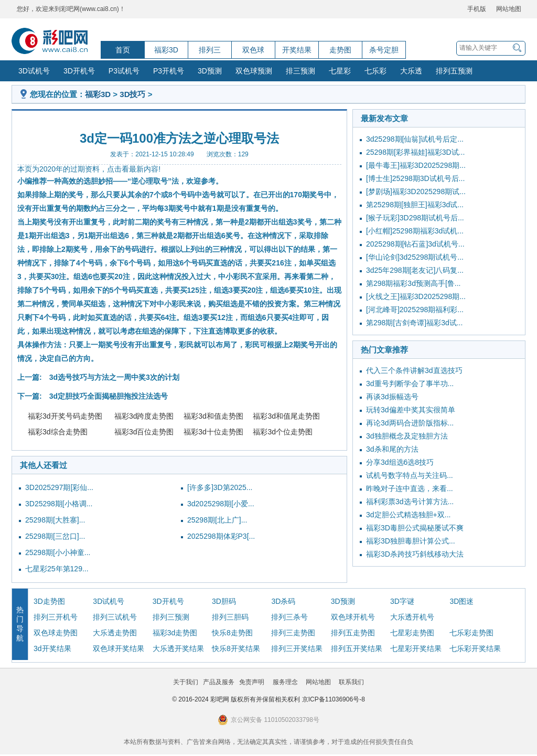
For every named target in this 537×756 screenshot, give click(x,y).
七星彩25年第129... (57, 569)
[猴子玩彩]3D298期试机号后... (415, 218)
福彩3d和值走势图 (213, 416)
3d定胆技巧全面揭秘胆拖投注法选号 (109, 396)
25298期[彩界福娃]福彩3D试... (415, 152)
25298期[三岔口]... (55, 536)
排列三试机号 (115, 617)
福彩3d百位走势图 (144, 432)
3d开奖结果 (52, 648)
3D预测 (210, 71)
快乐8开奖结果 (236, 648)
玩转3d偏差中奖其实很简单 (411, 410)
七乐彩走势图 (471, 633)
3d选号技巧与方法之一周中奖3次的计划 (114, 377)
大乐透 (411, 71)
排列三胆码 (230, 617)
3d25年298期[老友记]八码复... (415, 270)
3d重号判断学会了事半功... (410, 384)
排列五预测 (454, 71)
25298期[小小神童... (58, 552)
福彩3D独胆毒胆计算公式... (411, 541)
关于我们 (186, 682)
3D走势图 (49, 601)
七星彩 (340, 71)
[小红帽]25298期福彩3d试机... (415, 231)
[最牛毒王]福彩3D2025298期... (416, 165)
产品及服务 (219, 682)
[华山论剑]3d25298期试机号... (415, 257)
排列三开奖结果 (297, 648)
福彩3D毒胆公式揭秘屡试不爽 (415, 528)
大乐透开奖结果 (178, 648)
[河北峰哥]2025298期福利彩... (415, 310)
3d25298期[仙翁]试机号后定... (415, 139)
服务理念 (285, 682)
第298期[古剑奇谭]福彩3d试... (414, 323)
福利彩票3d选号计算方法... (410, 502)
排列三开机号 (56, 617)
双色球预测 (254, 71)
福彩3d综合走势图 (58, 432)
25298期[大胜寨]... (55, 520)
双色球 (253, 50)
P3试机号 (124, 71)
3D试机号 (34, 71)
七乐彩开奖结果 (475, 648)
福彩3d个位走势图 (283, 432)
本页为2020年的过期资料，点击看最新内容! (89, 169)
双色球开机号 (353, 617)
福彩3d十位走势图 (213, 432)
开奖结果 (297, 50)
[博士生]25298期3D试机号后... (415, 178)
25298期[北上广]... (217, 520)
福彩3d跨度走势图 (144, 416)
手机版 (477, 9)
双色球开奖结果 (119, 648)
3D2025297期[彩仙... (59, 487)
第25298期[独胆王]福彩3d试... (415, 205)
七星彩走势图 (412, 633)
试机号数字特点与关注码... (410, 475)
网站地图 (509, 9)
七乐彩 (375, 71)
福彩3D (166, 50)
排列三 (210, 50)
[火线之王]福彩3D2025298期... (416, 296)
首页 (123, 50)
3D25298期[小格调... (59, 504)
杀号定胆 (384, 50)
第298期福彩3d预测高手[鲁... (414, 283)
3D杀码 (283, 601)
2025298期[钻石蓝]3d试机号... (415, 244)
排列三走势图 (293, 633)
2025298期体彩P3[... (221, 536)
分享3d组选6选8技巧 (400, 462)
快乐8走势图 (232, 633)
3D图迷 (461, 601)
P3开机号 (169, 71)
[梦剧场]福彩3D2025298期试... (416, 191)
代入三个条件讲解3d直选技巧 (414, 370)
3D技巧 (132, 94)
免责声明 (252, 682)
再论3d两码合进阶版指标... (410, 423)
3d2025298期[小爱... (221, 504)
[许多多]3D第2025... (220, 487)
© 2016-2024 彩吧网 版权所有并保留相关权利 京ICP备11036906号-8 (268, 699)
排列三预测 (171, 617)
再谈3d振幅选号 (392, 397)
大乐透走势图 (115, 633)
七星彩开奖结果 (416, 648)
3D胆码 (224, 601)
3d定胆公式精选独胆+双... (408, 515)
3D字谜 (402, 601)
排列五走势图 (353, 633)
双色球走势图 (56, 633)
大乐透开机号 (412, 617)
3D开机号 (79, 71)
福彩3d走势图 (175, 633)
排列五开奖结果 (357, 648)
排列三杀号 (289, 617)
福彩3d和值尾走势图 (286, 416)
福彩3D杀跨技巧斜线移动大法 (415, 554)
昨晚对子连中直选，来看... (410, 488)
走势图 (340, 50)
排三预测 (300, 71)
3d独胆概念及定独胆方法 (407, 436)
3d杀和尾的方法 (392, 449)
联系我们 (351, 682)
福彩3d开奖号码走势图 (65, 416)
